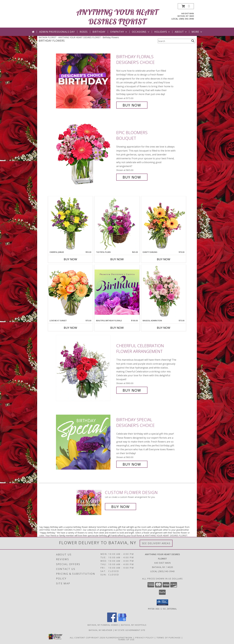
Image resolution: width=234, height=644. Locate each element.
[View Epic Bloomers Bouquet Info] (85, 155)
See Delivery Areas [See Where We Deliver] (156, 543)
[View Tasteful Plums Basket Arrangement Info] (117, 224)
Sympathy (119, 32)
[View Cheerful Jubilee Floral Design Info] (70, 224)
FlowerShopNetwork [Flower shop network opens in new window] (119, 637)
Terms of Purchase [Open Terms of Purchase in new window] (169, 637)
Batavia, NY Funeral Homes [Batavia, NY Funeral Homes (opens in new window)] (103, 625)
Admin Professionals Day (57, 32)
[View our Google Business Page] (122, 621)
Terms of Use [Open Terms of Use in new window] (126, 639)
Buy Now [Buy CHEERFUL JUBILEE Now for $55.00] (70, 259)
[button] (186, 6)
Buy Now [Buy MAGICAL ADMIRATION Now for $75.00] (164, 328)
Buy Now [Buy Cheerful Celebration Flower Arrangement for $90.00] (132, 390)
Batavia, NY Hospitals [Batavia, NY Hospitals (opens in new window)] (134, 625)
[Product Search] (174, 41)
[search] (193, 41)
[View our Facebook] (112, 621)
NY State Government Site (130, 630)
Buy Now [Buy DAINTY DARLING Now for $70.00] (164, 259)
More (197, 32)
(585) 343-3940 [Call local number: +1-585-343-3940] (186, 19)
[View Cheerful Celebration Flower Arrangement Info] (85, 368)
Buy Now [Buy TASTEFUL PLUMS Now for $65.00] (117, 259)
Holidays (162, 32)
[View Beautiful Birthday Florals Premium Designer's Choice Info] (117, 292)
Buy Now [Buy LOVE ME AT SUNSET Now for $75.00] (70, 328)
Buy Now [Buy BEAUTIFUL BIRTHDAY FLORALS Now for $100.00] (117, 328)
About (181, 32)
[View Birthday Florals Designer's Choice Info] (85, 81)
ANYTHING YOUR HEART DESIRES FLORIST (117, 17)
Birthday (99, 32)
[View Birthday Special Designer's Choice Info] (85, 442)
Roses (84, 32)
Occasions (141, 32)
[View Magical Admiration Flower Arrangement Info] (164, 292)
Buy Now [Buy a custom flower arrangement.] (121, 507)
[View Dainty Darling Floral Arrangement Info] (164, 224)
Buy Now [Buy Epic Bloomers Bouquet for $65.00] (132, 177)
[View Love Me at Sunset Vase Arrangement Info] (70, 292)
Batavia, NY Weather (101, 630)
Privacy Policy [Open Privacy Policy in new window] (145, 637)
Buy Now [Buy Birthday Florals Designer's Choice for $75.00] (132, 105)
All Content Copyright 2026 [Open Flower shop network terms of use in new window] (87, 637)
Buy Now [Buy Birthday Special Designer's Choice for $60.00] (132, 464)
